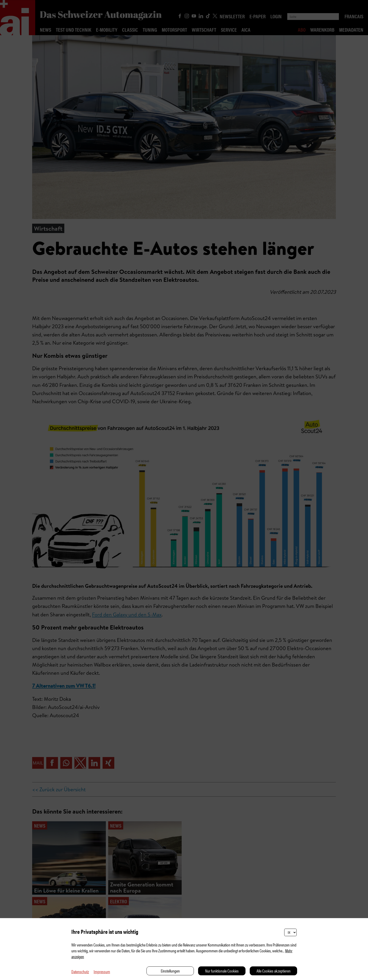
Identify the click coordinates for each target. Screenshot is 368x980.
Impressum (102, 971)
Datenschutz (80, 971)
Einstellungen (170, 971)
